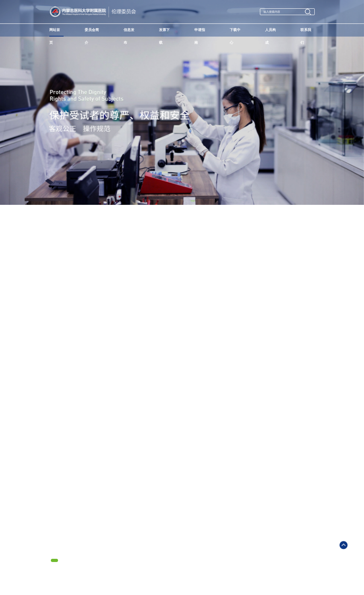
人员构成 (270, 32)
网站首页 (55, 32)
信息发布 (129, 32)
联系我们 (306, 32)
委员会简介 (92, 32)
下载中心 (235, 32)
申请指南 (200, 32)
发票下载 (164, 32)
